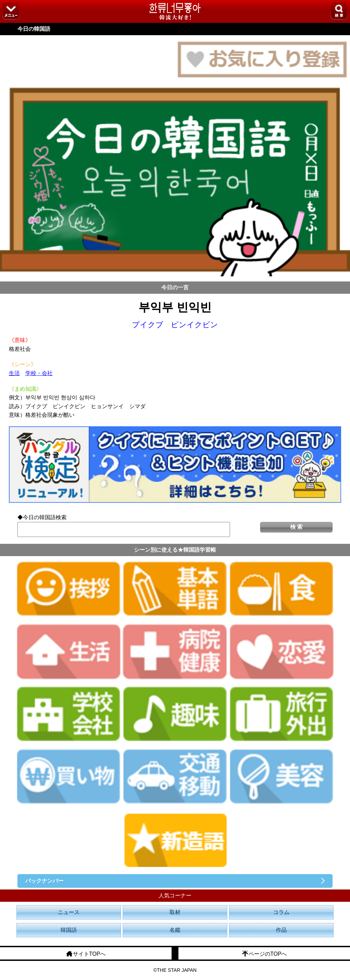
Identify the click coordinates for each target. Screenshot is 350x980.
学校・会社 (39, 373)
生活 (14, 373)
